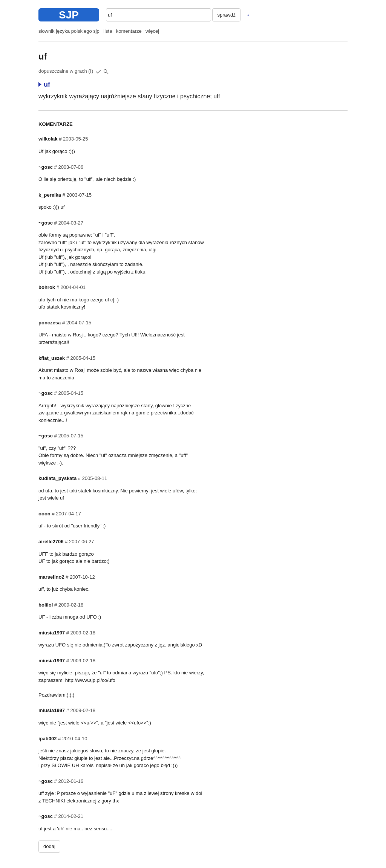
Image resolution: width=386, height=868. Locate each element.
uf (44, 84)
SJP (69, 15)
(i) (91, 71)
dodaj (49, 846)
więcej (152, 31)
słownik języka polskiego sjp (69, 31)
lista (108, 31)
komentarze (129, 31)
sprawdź (226, 15)
